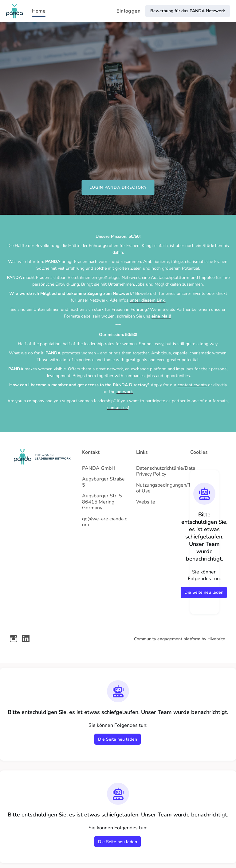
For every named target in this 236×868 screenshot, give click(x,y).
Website (146, 502)
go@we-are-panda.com (104, 522)
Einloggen (128, 11)
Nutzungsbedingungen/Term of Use (168, 488)
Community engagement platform (167, 639)
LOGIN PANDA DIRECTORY (118, 187)
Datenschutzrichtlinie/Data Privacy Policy (166, 471)
